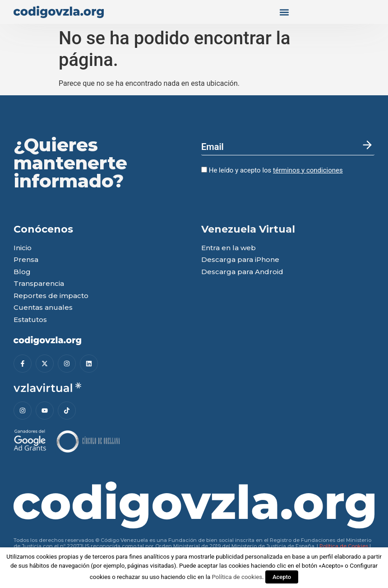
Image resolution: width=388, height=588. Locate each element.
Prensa (26, 260)
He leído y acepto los (272, 170)
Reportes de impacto (51, 296)
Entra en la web (229, 248)
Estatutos (30, 320)
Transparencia (39, 284)
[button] (284, 12)
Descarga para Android (242, 272)
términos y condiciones (308, 170)
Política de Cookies (344, 546)
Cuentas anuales (43, 308)
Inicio (23, 248)
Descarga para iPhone (240, 260)
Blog (22, 272)
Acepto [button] (282, 577)
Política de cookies (237, 577)
